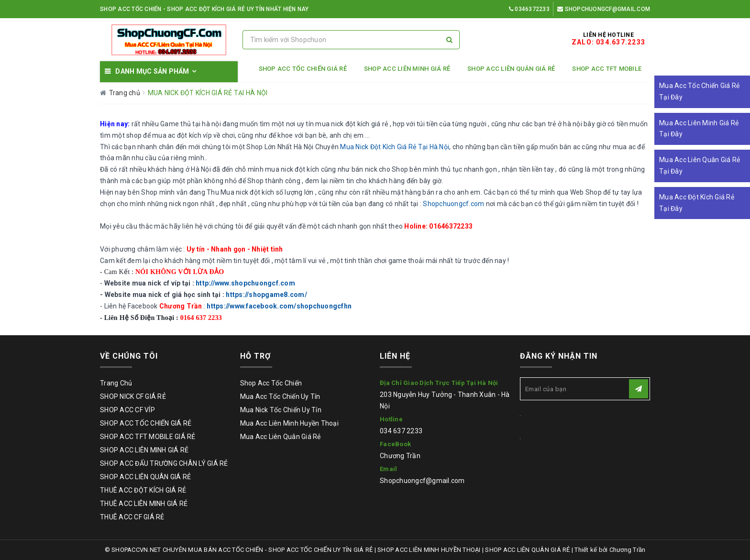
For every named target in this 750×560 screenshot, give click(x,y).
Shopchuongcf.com (453, 204)
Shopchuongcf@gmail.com (604, 9)
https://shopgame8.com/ (266, 295)
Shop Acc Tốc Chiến (271, 383)
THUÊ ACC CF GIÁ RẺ (132, 517)
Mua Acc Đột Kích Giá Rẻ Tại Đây (697, 203)
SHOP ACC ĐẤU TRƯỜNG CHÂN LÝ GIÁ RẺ (164, 463)
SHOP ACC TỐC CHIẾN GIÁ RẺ (303, 69)
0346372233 (529, 9)
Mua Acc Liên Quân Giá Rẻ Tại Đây (700, 165)
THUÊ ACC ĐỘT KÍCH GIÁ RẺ (143, 490)
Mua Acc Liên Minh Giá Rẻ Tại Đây (699, 129)
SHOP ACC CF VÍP (127, 410)
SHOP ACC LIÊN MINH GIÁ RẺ (407, 69)
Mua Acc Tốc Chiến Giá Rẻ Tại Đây (699, 91)
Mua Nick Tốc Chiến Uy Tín (281, 410)
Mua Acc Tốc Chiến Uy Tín (280, 396)
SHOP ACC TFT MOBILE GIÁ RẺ (148, 437)
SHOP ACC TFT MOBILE (607, 69)
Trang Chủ (116, 383)
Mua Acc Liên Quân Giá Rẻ (281, 437)
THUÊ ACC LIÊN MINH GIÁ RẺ (144, 504)
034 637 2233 (401, 431)
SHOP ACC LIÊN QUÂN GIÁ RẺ (511, 69)
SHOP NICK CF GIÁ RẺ (133, 396)
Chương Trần (400, 456)
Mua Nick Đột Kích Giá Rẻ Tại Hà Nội (395, 147)
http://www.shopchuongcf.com (245, 283)
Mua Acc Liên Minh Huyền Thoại (289, 423)
